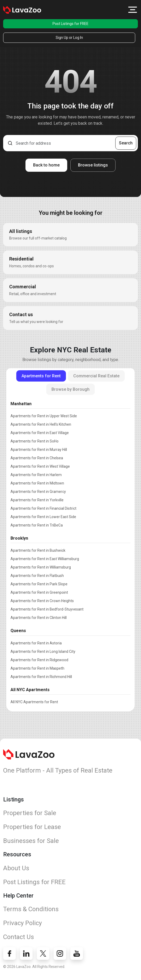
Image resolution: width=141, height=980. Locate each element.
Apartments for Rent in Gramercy (38, 492)
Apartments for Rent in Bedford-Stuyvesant (47, 609)
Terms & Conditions (31, 909)
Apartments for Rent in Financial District (43, 508)
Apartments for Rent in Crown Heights (42, 601)
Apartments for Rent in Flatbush (37, 576)
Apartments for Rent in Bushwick (38, 550)
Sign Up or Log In (69, 38)
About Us (16, 868)
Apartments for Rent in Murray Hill (39, 450)
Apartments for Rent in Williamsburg (41, 567)
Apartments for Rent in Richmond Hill (41, 677)
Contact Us (19, 937)
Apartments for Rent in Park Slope (39, 584)
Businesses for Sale (31, 841)
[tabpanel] (70, 552)
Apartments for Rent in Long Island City (43, 651)
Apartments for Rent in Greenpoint (39, 592)
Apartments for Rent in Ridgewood (39, 660)
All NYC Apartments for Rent (34, 702)
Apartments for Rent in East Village (40, 433)
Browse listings (93, 165)
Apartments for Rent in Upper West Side (44, 416)
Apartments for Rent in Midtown (37, 483)
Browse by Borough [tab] (70, 389)
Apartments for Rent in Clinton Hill (39, 618)
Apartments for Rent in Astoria (36, 643)
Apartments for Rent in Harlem (36, 475)
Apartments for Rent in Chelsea (37, 458)
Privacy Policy (22, 923)
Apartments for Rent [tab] (41, 376)
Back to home (46, 165)
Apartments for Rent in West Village (40, 466)
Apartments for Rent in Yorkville (37, 500)
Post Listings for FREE (70, 24)
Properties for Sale (30, 813)
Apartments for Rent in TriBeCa (37, 525)
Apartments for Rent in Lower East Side (43, 517)
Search (126, 143)
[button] (133, 10)
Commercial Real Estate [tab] (96, 376)
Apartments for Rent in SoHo (35, 441)
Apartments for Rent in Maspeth (37, 668)
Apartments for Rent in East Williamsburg (45, 559)
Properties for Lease (32, 827)
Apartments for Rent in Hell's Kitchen (41, 424)
